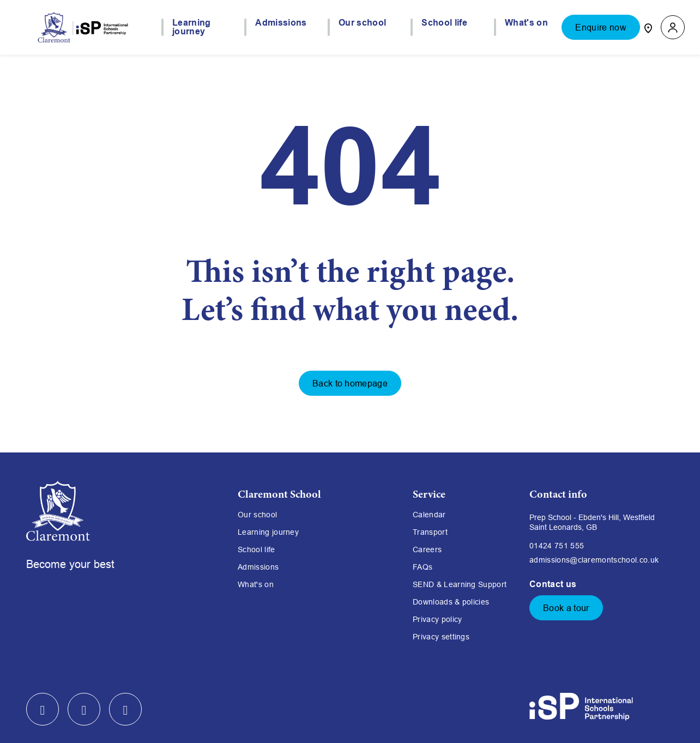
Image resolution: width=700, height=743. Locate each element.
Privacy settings (441, 637)
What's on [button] (526, 23)
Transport (430, 532)
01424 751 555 (557, 546)
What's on (256, 584)
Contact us (554, 584)
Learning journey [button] (192, 27)
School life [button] (444, 23)
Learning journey (268, 532)
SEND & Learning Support (460, 584)
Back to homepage (350, 383)
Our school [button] (362, 23)
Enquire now (601, 27)
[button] (673, 28)
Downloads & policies (451, 602)
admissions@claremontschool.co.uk (594, 560)
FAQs (423, 567)
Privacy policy (437, 619)
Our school (257, 515)
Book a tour (566, 608)
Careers (427, 549)
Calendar (429, 515)
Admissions (258, 567)
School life (257, 549)
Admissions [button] (281, 23)
